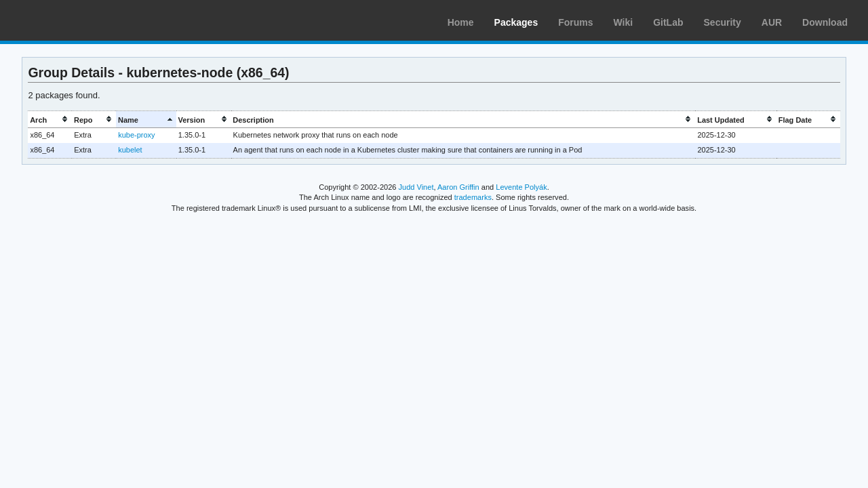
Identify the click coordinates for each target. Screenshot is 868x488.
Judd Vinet (416, 187)
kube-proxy (136, 135)
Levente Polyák (521, 187)
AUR (772, 22)
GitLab (668, 22)
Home (461, 22)
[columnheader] (50, 120)
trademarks (473, 197)
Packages (516, 22)
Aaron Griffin (458, 187)
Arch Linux (75, 20)
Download (825, 22)
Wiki (624, 22)
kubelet (130, 150)
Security (723, 22)
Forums (575, 22)
